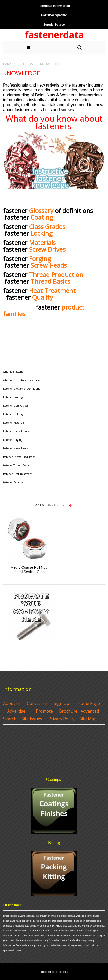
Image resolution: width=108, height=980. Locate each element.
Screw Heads (49, 265)
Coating (42, 217)
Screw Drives (47, 249)
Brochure (68, 711)
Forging (40, 258)
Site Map (88, 719)
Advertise (16, 711)
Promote (44, 711)
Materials (42, 242)
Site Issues (32, 719)
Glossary (41, 210)
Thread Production (57, 275)
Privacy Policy (61, 719)
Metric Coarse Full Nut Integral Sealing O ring (29, 570)
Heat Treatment (54, 291)
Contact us (37, 703)
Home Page (89, 703)
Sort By (39, 505)
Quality (42, 297)
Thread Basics (50, 281)
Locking (42, 233)
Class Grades (47, 226)
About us (12, 703)
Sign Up (62, 703)
